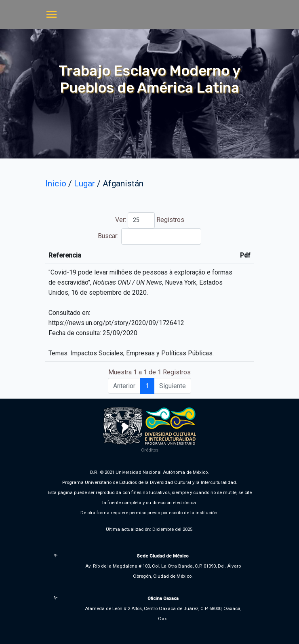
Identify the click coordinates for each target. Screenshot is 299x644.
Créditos (150, 450)
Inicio (56, 184)
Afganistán (123, 184)
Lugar (84, 184)
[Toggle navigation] (52, 15)
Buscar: (149, 236)
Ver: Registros (150, 220)
